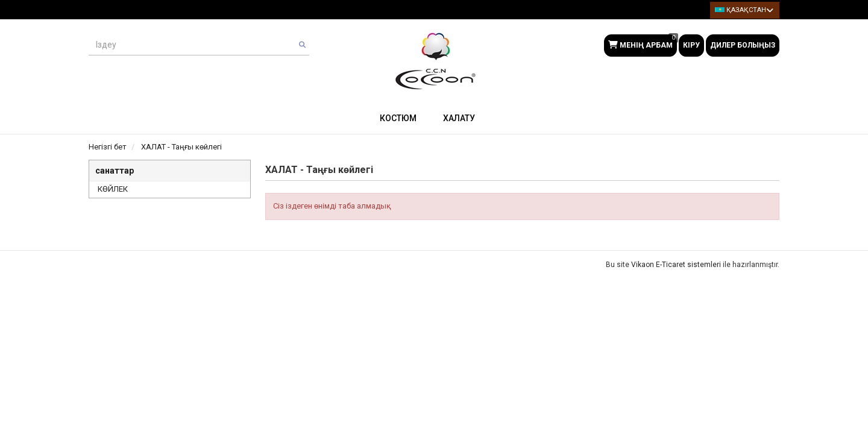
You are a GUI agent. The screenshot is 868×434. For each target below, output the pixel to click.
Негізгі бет (108, 147)
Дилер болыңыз (743, 45)
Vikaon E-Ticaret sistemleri (676, 265)
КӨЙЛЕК (113, 189)
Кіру (691, 45)
